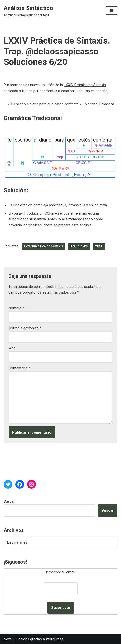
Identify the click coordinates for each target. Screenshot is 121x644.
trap (99, 246)
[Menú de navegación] (112, 10)
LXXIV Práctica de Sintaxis (85, 85)
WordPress (55, 639)
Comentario (19, 368)
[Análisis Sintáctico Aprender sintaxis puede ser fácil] (28, 10)
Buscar (9, 501)
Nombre (16, 308)
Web (12, 348)
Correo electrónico (25, 328)
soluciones (79, 246)
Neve (8, 639)
